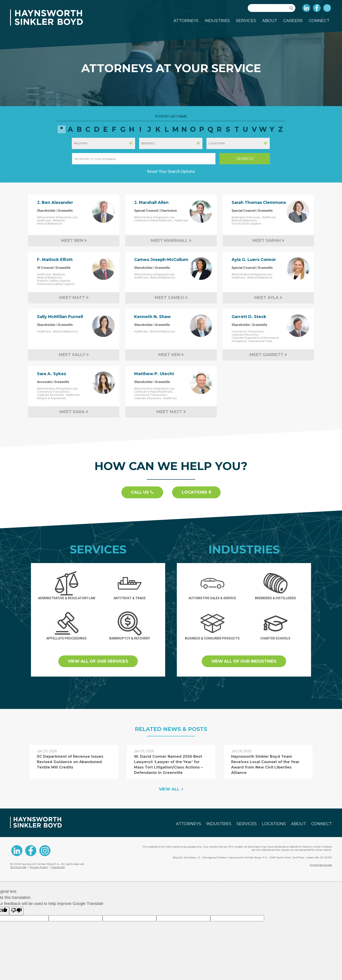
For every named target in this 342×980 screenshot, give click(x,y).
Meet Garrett (266, 355)
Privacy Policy (39, 867)
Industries (217, 21)
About (270, 21)
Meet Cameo (169, 298)
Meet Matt (72, 298)
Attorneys (186, 21)
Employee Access (321, 865)
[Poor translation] (16, 911)
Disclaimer (58, 867)
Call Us (140, 492)
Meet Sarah (267, 241)
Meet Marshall (169, 241)
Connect (319, 21)
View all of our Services (98, 661)
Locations (194, 492)
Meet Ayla (266, 298)
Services (246, 21)
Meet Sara (72, 412)
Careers (293, 21)
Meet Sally (72, 355)
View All (169, 789)
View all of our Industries (244, 661)
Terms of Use (18, 867)
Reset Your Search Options (171, 171)
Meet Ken (169, 355)
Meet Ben (72, 241)
